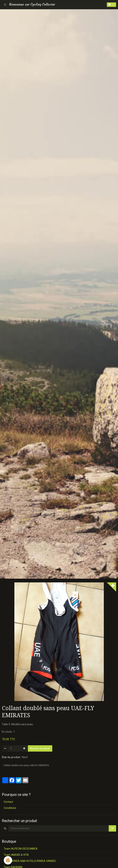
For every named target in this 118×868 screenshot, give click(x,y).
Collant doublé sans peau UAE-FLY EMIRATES (26, 765)
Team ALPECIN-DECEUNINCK (21, 849)
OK (112, 828)
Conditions (10, 808)
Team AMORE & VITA (16, 855)
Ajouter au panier (40, 748)
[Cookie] (8, 860)
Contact (8, 802)
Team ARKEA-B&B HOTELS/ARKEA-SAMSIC (30, 861)
